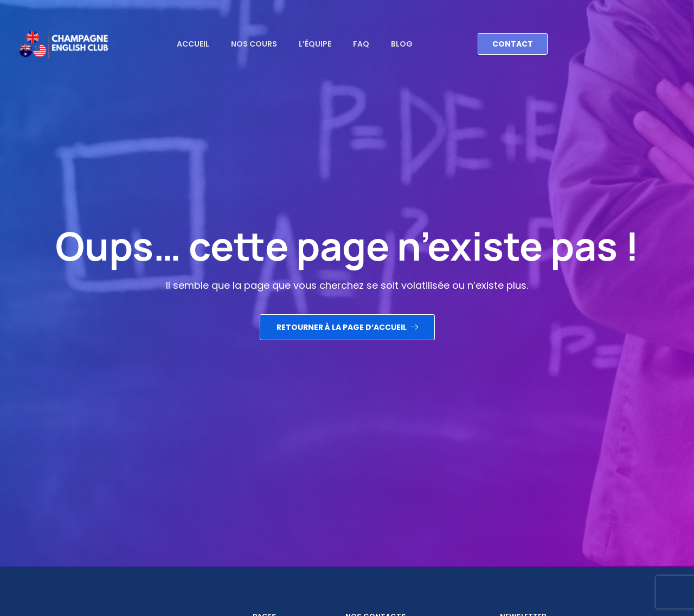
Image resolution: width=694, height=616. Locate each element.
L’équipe (315, 44)
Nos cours (254, 44)
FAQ (361, 44)
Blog (402, 44)
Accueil (193, 44)
